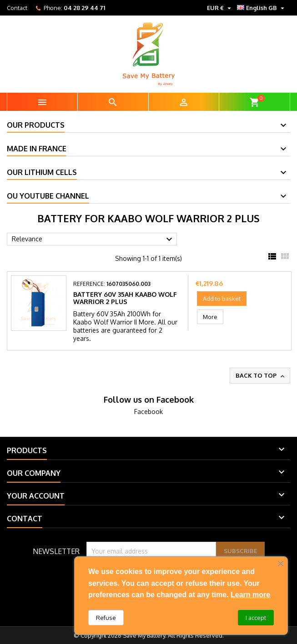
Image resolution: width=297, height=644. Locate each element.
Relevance (93, 240)
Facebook (148, 412)
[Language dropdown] (262, 8)
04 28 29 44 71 (84, 8)
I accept (256, 618)
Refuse (106, 618)
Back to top (261, 376)
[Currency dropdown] (220, 8)
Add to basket (222, 299)
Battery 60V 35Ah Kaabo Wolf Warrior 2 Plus (125, 298)
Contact (17, 8)
